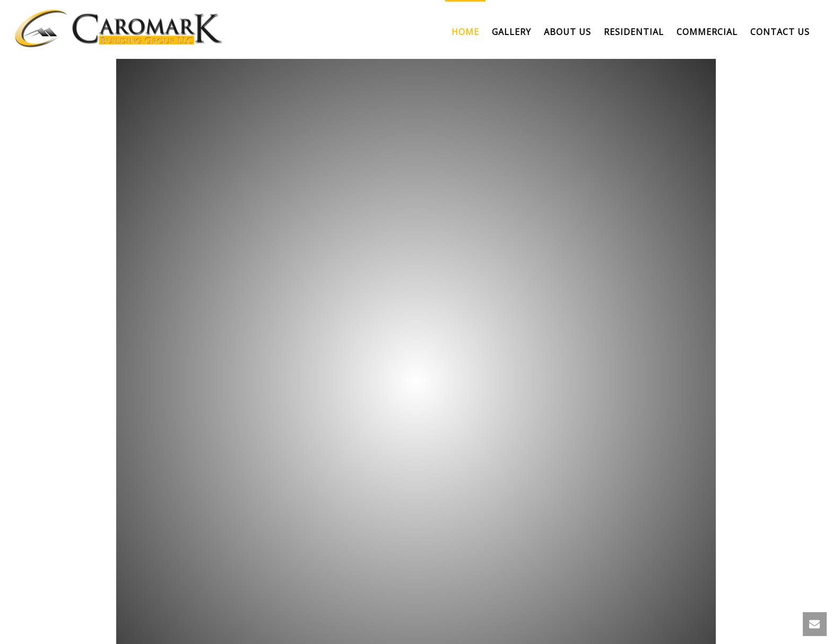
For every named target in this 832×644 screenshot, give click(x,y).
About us (567, 32)
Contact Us (780, 32)
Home (465, 32)
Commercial (707, 32)
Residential (634, 32)
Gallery (512, 32)
